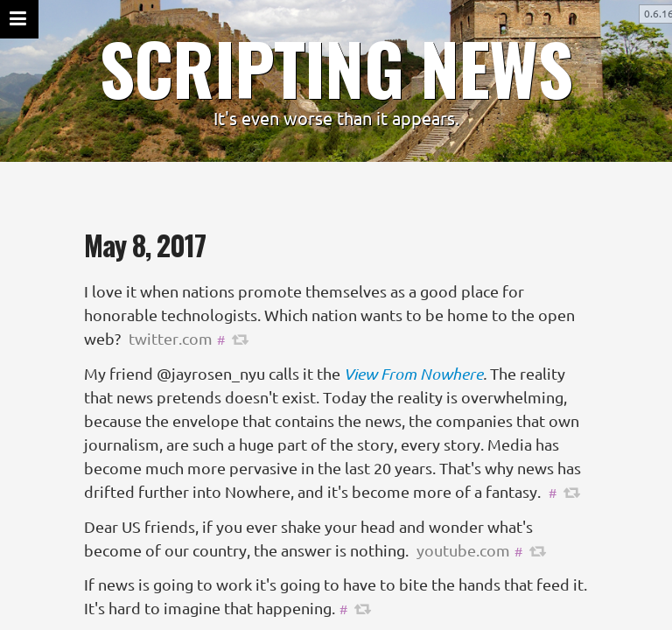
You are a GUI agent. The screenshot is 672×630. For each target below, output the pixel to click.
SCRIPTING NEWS (336, 67)
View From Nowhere (413, 374)
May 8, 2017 (145, 245)
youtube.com (463, 550)
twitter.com (171, 339)
